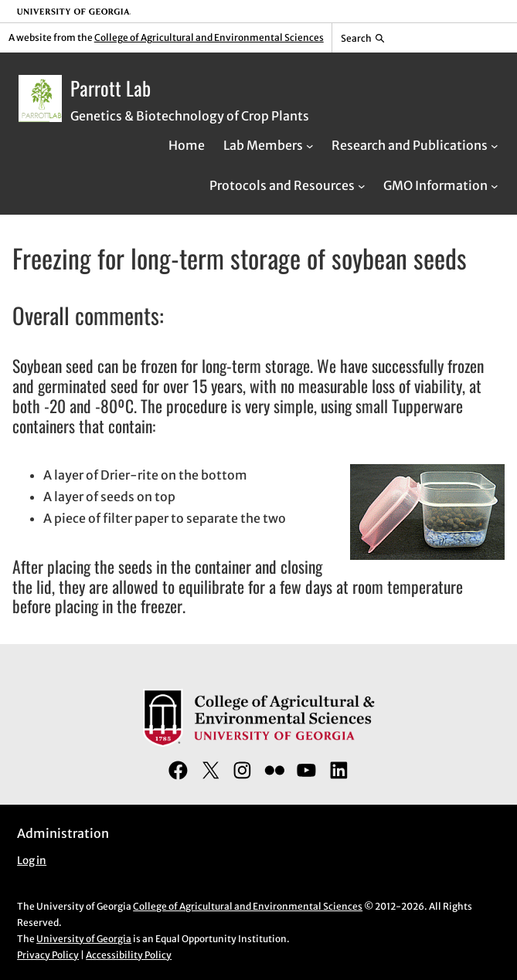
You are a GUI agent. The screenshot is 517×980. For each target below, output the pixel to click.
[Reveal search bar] (363, 38)
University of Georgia (84, 939)
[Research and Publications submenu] (495, 145)
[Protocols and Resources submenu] (362, 185)
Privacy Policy (48, 955)
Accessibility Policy (129, 955)
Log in (32, 861)
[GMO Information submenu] (495, 185)
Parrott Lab (111, 88)
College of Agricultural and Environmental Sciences (209, 37)
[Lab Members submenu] (310, 145)
